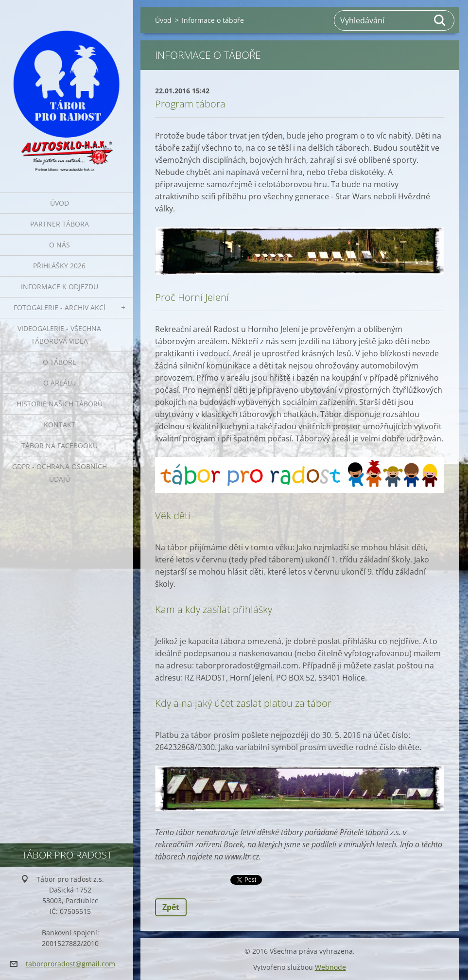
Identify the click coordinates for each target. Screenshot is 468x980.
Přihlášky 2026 (59, 266)
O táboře (60, 362)
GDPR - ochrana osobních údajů (60, 473)
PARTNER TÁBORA (60, 224)
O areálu (60, 383)
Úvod (60, 203)
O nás (60, 245)
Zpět (171, 907)
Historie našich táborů (60, 404)
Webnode (330, 967)
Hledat (440, 20)
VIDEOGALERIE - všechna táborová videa (59, 335)
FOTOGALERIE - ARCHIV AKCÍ (60, 307)
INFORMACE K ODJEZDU (60, 287)
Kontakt (60, 425)
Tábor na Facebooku (60, 446)
